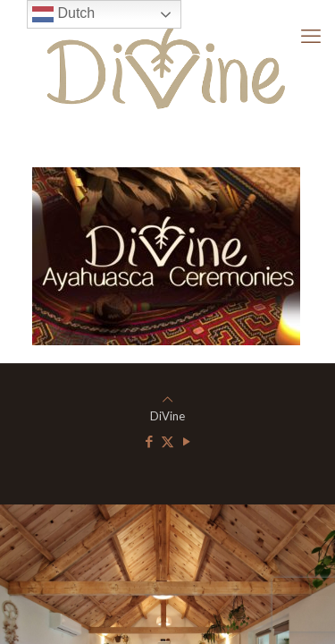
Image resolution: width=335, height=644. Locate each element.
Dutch (63, 14)
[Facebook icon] (149, 441)
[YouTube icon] (186, 441)
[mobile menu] (311, 36)
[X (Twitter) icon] (167, 441)
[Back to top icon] (167, 399)
